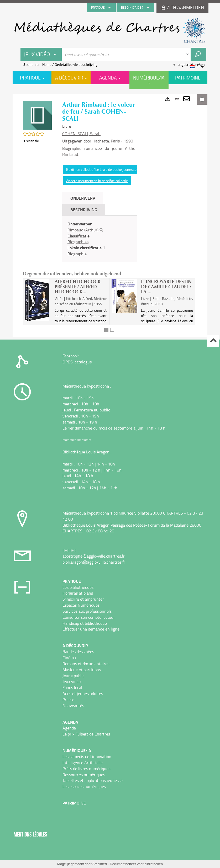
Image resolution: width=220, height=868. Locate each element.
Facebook (71, 356)
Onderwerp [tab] (83, 198)
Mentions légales (30, 834)
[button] (37, 115)
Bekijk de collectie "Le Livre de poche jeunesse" (102, 169)
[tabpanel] (100, 239)
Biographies (78, 242)
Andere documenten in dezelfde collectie (97, 181)
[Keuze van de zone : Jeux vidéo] (41, 54)
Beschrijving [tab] (84, 210)
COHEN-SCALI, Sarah (81, 134)
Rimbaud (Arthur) (83, 230)
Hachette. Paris (106, 141)
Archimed (100, 864)
